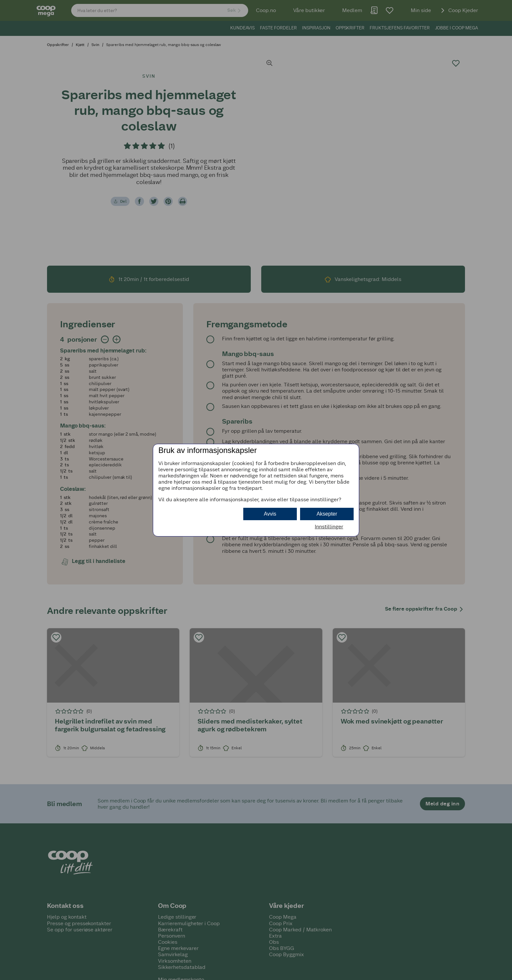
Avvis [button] (270, 514)
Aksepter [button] (327, 514)
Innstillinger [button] (329, 527)
